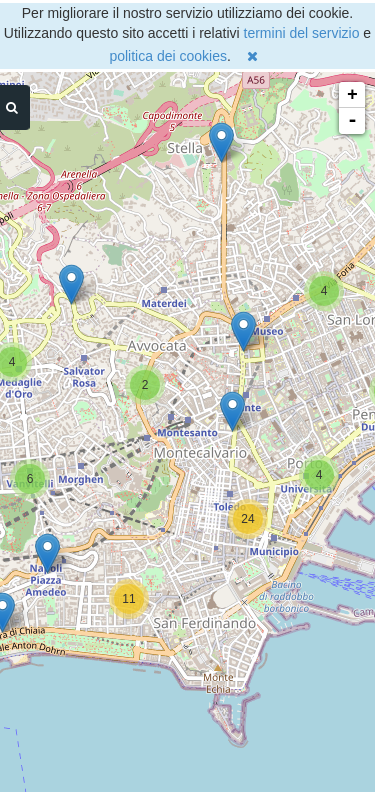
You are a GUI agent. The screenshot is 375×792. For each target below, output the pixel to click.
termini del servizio (302, 33)
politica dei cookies (168, 56)
